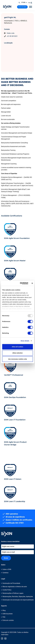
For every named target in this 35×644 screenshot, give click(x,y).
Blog (4, 610)
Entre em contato (8, 620)
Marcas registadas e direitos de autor (15, 587)
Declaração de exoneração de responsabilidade (18, 600)
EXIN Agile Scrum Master (15, 261)
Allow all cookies (17, 347)
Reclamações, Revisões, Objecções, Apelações (18, 597)
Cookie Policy (7, 590)
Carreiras (5, 573)
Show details (25, 341)
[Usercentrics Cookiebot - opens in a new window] (21, 283)
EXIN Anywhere (8, 614)
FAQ (4, 617)
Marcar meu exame (22, 7)
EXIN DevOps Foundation (15, 397)
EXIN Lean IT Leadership (15, 501)
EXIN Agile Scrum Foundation (17, 238)
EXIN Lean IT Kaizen (13, 479)
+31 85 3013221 (12, 36)
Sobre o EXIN (7, 569)
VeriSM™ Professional (14, 375)
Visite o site (10, 33)
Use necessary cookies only (17, 359)
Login (30, 3)
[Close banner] (32, 283)
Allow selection (17, 353)
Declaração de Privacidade (11, 583)
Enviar (6, 558)
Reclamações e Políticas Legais (13, 593)
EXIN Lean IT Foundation (15, 420)
